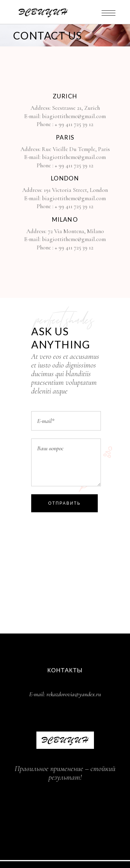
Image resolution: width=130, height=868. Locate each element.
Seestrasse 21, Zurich (76, 108)
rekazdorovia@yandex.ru (74, 694)
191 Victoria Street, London (76, 190)
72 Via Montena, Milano (75, 231)
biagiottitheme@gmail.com (74, 116)
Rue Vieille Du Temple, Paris (76, 149)
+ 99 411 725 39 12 (74, 124)
